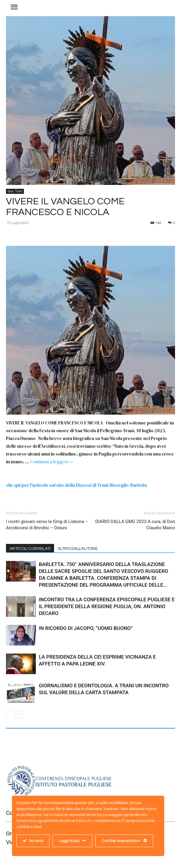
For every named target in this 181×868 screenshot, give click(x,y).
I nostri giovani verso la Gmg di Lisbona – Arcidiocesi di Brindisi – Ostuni (47, 525)
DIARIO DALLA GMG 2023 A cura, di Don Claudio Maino (135, 525)
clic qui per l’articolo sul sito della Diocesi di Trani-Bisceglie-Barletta (76, 485)
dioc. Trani (15, 191)
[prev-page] (10, 715)
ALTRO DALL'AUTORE (78, 549)
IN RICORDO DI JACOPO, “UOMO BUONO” (86, 628)
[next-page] (19, 715)
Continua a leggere (51, 462)
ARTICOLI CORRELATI (30, 549)
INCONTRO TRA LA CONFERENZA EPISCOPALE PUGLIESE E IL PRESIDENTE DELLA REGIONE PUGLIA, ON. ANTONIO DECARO (107, 606)
